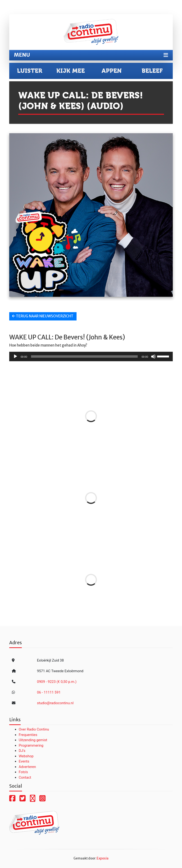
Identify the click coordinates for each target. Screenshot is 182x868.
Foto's (23, 772)
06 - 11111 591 (49, 692)
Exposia (103, 858)
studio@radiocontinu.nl (55, 703)
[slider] (84, 356)
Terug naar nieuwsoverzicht (43, 316)
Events (24, 761)
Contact (25, 777)
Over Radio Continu (34, 729)
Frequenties (28, 735)
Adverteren (27, 767)
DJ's (22, 751)
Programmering (31, 745)
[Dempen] (153, 356)
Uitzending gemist (33, 740)
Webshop (26, 756)
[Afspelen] (15, 356)
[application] (91, 356)
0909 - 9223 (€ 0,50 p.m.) (57, 682)
